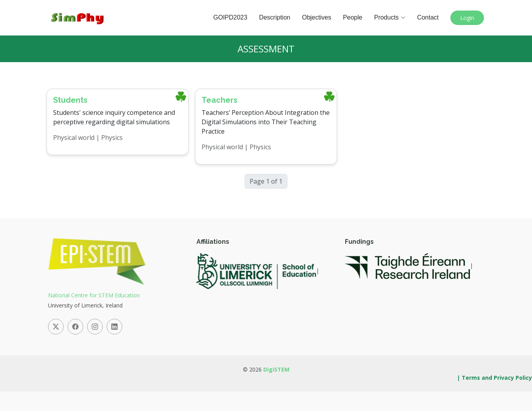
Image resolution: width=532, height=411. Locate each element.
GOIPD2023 (230, 17)
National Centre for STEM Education (94, 295)
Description (275, 17)
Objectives (317, 17)
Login (467, 18)
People (353, 17)
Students (70, 100)
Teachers (220, 100)
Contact (428, 17)
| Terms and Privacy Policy (495, 378)
